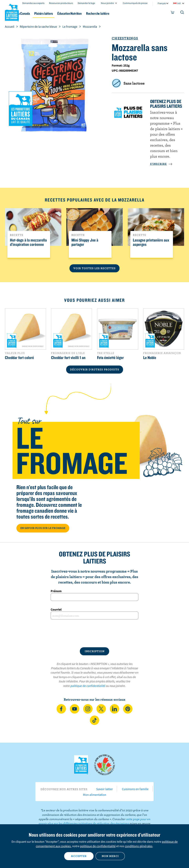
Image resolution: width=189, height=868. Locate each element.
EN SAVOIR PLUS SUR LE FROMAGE (43, 528)
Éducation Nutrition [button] (96, 13)
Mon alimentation (95, 795)
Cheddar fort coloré (19, 357)
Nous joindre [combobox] (107, 3)
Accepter (79, 856)
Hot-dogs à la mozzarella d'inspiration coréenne (28, 242)
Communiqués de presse (135, 3)
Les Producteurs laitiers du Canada (12, 12)
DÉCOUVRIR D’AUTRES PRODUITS (95, 369)
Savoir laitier (105, 789)
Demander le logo (86, 3)
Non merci (110, 856)
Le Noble (150, 357)
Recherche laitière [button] (128, 13)
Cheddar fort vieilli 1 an (68, 357)
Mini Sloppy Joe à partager (85, 242)
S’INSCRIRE (161, 164)
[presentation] (94, 633)
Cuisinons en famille (135, 789)
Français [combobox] (162, 3)
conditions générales (139, 846)
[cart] (173, 13)
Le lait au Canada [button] (39, 13)
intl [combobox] (179, 3)
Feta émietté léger (110, 357)
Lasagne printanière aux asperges (151, 242)
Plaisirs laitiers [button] (67, 13)
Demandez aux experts (33, 3)
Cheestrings (125, 38)
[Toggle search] (182, 13)
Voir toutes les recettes (94, 268)
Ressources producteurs (61, 3)
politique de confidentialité (88, 686)
